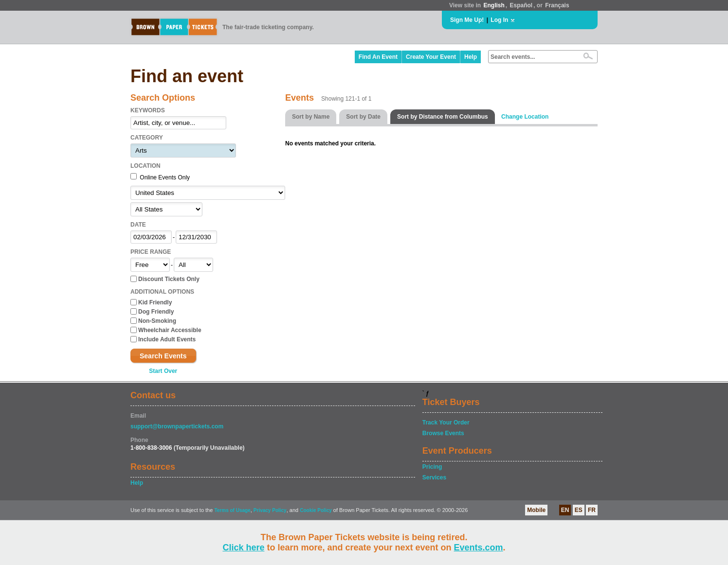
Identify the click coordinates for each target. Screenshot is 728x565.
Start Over (163, 371)
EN (565, 510)
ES (579, 510)
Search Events (163, 356)
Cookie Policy (316, 510)
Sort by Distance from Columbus (443, 117)
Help (471, 57)
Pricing (432, 467)
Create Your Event (431, 57)
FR (592, 510)
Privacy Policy (270, 510)
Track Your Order (446, 423)
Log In (499, 20)
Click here (243, 547)
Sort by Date (363, 117)
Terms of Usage (232, 510)
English (494, 5)
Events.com (479, 547)
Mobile (536, 510)
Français (557, 5)
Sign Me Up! (467, 20)
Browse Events (443, 433)
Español (521, 5)
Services (434, 477)
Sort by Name (311, 117)
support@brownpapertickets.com (177, 426)
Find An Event (378, 57)
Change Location (525, 117)
